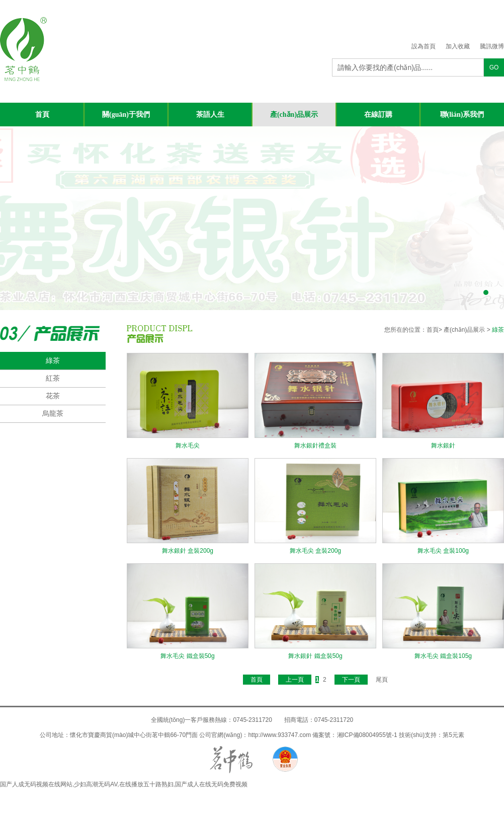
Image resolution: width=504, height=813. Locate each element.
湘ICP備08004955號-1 (367, 735)
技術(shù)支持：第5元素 (432, 735)
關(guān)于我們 (126, 115)
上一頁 (295, 680)
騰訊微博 (492, 46)
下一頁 (351, 680)
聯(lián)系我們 (462, 115)
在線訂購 (378, 115)
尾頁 (382, 680)
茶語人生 (210, 115)
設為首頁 (424, 46)
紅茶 (53, 378)
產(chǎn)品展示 (294, 115)
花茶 (53, 396)
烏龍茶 (53, 413)
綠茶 (53, 360)
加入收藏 (458, 46)
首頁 (42, 115)
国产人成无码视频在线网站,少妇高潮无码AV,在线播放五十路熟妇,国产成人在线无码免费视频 (124, 784)
